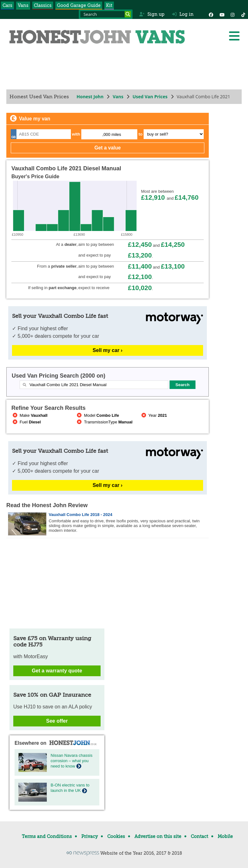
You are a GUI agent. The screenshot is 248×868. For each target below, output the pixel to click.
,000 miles (112, 134)
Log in (183, 14)
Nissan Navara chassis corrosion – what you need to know (71, 761)
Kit (109, 5)
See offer (57, 721)
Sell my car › (108, 350)
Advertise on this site (158, 836)
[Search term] (106, 14)
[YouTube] (222, 14)
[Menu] (234, 36)
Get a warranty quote (57, 671)
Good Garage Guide (79, 5)
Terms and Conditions (47, 836)
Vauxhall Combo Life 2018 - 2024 (81, 515)
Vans (23, 5)
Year (154, 415)
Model (98, 415)
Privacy (90, 836)
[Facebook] (211, 14)
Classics (43, 5)
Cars (7, 5)
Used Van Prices (150, 97)
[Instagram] (232, 14)
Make (29, 415)
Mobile (225, 836)
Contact (199, 836)
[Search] (128, 14)
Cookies (116, 836)
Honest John (90, 97)
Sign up (152, 14)
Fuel (26, 422)
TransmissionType (104, 422)
